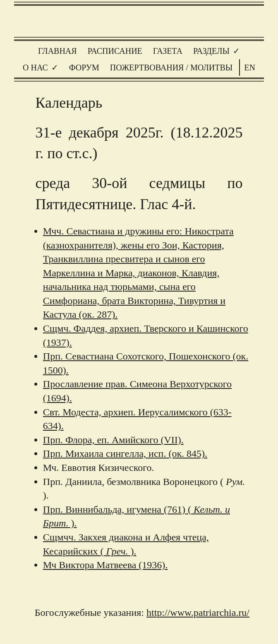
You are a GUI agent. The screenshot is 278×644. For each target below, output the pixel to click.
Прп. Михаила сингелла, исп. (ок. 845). (125, 453)
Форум (84, 68)
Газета (168, 51)
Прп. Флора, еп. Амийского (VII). (113, 440)
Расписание (115, 51)
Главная (58, 51)
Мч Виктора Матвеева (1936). (105, 565)
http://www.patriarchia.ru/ (198, 613)
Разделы (211, 51)
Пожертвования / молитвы (171, 68)
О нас (35, 68)
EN (250, 68)
